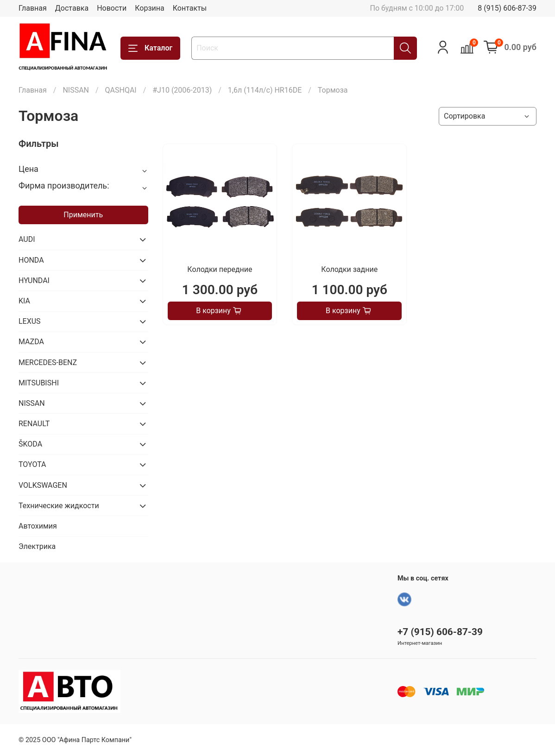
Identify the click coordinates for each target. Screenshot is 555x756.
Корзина (149, 8)
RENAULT (34, 424)
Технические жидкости (59, 506)
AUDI (27, 239)
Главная (33, 8)
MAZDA (31, 342)
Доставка (72, 8)
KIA (24, 301)
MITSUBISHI (39, 383)
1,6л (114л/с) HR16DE (265, 90)
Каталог (150, 48)
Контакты (190, 8)
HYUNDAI (34, 280)
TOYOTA (32, 464)
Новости (112, 8)
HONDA (31, 260)
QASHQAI (121, 90)
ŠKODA (30, 444)
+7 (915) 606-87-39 (440, 632)
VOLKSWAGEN (43, 485)
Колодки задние (349, 269)
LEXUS (30, 321)
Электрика (37, 546)
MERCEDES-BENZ (48, 362)
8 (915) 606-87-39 (507, 8)
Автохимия (38, 526)
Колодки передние (220, 269)
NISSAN (76, 90)
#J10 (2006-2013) (182, 90)
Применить (83, 215)
